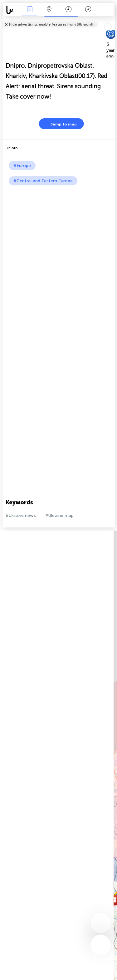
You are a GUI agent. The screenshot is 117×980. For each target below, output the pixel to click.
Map (49, 10)
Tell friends (112, 20)
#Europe (22, 166)
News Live (30, 10)
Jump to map (60, 124)
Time (68, 10)
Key (88, 10)
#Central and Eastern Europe (43, 181)
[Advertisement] (58, 247)
